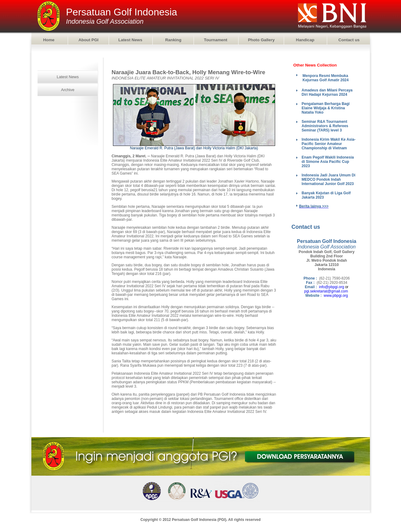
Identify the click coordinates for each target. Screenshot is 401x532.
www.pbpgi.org (336, 296)
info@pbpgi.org (332, 287)
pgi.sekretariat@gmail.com (326, 291)
